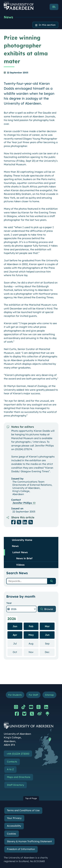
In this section (47, 25)
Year (9, 603)
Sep (50, 643)
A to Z (10, 769)
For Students (15, 695)
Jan (15, 626)
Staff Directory (15, 785)
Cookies (11, 834)
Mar (47, 626)
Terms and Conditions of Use (23, 810)
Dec (50, 652)
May (31, 635)
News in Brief (24, 558)
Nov (34, 652)
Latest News (20, 552)
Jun (47, 635)
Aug (34, 643)
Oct (18, 652)
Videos (20, 565)
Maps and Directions (19, 777)
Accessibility (14, 826)
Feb (31, 626)
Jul (18, 643)
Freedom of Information (21, 849)
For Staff (33, 695)
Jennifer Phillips (22, 503)
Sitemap (49, 695)
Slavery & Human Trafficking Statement (29, 841)
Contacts (12, 762)
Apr (15, 635)
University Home (22, 540)
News (8, 17)
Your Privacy (14, 818)
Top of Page (31, 798)
